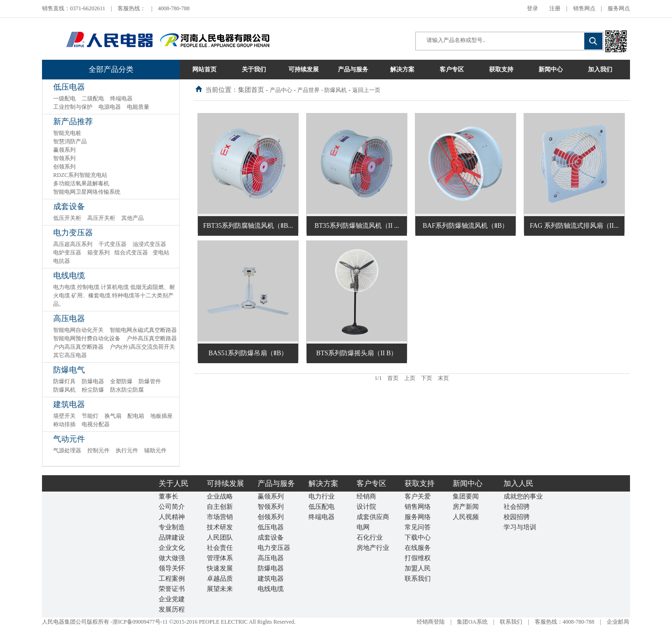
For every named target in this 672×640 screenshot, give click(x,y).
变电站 (161, 253)
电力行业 (322, 496)
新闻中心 (551, 69)
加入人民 (518, 483)
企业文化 (172, 548)
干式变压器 (112, 244)
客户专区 (452, 69)
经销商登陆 (431, 622)
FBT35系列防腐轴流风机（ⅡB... (248, 226)
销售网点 (584, 8)
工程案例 (172, 579)
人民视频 (466, 517)
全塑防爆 (121, 381)
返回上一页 (366, 90)
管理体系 (220, 558)
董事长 (168, 496)
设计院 (366, 507)
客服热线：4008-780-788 (565, 622)
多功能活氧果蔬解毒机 (81, 183)
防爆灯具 (64, 381)
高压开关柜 (101, 218)
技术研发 (220, 527)
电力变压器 (73, 233)
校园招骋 (517, 517)
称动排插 (64, 424)
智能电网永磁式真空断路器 (143, 330)
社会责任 (220, 548)
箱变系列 (98, 253)
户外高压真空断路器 (152, 338)
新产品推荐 (73, 122)
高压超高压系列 (73, 244)
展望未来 (220, 589)
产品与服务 (353, 69)
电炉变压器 (67, 253)
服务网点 (619, 8)
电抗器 (62, 261)
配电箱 (136, 416)
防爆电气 (69, 370)
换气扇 (113, 416)
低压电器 (69, 87)
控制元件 (98, 450)
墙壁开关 (64, 416)
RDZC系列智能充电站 (80, 175)
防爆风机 (64, 390)
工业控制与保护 (73, 107)
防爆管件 (150, 381)
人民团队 (220, 538)
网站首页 (204, 69)
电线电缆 (69, 276)
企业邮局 (618, 622)
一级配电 (64, 98)
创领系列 (64, 167)
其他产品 (133, 218)
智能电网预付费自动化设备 (87, 338)
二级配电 (93, 98)
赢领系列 (64, 150)
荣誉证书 (172, 589)
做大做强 (172, 558)
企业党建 (172, 599)
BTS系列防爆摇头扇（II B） (357, 353)
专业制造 (172, 527)
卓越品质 (220, 579)
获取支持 (501, 69)
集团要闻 (466, 496)
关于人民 (174, 483)
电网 (363, 527)
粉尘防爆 (93, 390)
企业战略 (220, 496)
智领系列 (64, 158)
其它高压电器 (70, 355)
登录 (532, 8)
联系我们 (418, 579)
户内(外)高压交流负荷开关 (142, 347)
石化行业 (370, 538)
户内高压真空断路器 (78, 347)
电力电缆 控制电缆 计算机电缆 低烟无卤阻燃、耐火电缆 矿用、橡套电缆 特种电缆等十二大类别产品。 (114, 295)
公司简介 (172, 507)
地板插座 (161, 416)
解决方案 (402, 69)
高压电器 (69, 319)
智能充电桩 (67, 133)
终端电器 (121, 98)
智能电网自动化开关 (78, 330)
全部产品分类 (111, 69)
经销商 (366, 496)
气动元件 (69, 439)
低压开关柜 (67, 218)
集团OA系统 (472, 622)
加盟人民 (418, 568)
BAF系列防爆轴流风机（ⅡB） (466, 226)
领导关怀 (172, 568)
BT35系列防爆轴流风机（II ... (357, 226)
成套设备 (69, 207)
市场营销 (220, 517)
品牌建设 (172, 538)
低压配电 (322, 507)
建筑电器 (69, 404)
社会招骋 (517, 507)
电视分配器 (96, 424)
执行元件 (127, 450)
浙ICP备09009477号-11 (140, 622)
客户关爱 (418, 496)
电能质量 (138, 107)
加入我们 (600, 69)
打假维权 (418, 558)
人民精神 (172, 517)
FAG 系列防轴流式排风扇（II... (574, 226)
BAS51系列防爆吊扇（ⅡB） (248, 353)
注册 (555, 8)
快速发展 (220, 568)
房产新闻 (466, 507)
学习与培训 (520, 527)
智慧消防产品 (70, 141)
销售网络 (418, 507)
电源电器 (110, 107)
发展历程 (172, 609)
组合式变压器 (131, 253)
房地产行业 (373, 548)
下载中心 (418, 538)
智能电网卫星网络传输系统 (87, 192)
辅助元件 (155, 450)
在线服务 (418, 548)
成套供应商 (373, 517)
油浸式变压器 (149, 244)
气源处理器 (67, 450)
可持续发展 (304, 69)
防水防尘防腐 (127, 390)
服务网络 (418, 517)
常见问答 (418, 527)
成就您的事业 (523, 496)
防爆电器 (93, 381)
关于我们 (254, 69)
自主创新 (220, 507)
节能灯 (90, 416)
